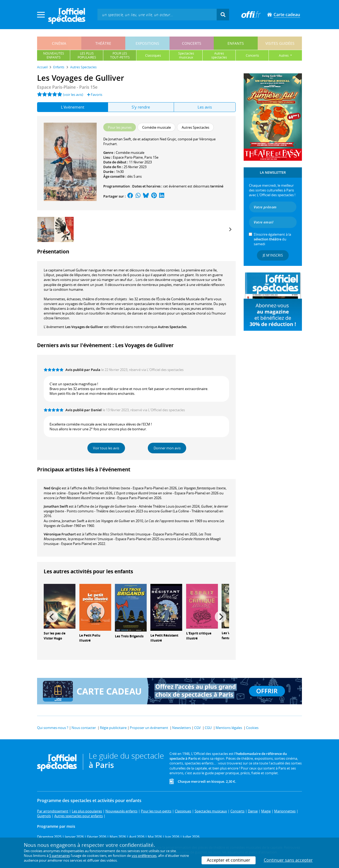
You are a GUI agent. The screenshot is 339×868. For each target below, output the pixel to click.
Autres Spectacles (172, 327)
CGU (208, 728)
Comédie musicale (130, 153)
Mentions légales (229, 728)
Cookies (252, 728)
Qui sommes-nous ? (53, 728)
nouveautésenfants (54, 55)
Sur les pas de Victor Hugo (55, 636)
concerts (192, 43)
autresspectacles (219, 55)
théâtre (103, 43)
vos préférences (144, 856)
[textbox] (157, 14)
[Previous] (52, 617)
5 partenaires (60, 856)
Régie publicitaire (113, 728)
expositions (147, 43)
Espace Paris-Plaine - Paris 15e (67, 87)
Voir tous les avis (106, 448)
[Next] (230, 229)
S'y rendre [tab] (141, 107)
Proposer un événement (149, 728)
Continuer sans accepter (288, 860)
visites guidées (280, 43)
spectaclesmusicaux (186, 55)
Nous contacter (84, 728)
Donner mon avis (167, 448)
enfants (236, 43)
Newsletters (182, 728)
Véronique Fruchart (60, 534)
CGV (197, 728)
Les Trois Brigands (129, 636)
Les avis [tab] (205, 107)
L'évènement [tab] (73, 107)
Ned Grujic (52, 488)
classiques (153, 55)
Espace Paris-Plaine (128, 157)
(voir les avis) (73, 95)
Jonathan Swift (56, 506)
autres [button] (284, 55)
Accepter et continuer (229, 860)
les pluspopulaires (87, 55)
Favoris (95, 95)
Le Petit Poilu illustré (90, 638)
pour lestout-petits (120, 55)
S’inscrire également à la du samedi (272, 239)
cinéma (59, 43)
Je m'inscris (273, 255)
